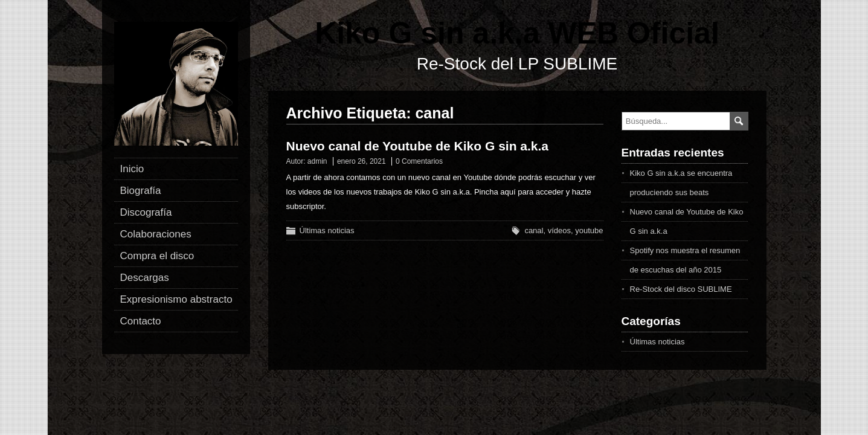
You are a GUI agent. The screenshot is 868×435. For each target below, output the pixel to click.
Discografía (146, 212)
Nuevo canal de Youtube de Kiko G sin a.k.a (418, 146)
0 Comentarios (419, 161)
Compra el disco (157, 256)
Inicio (132, 169)
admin (317, 161)
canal (534, 230)
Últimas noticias (327, 230)
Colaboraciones (156, 234)
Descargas (145, 278)
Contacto (141, 321)
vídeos (559, 230)
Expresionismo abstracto (176, 299)
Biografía (141, 191)
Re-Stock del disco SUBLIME (681, 289)
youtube (589, 230)
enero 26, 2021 (362, 161)
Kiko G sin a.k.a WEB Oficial (517, 33)
